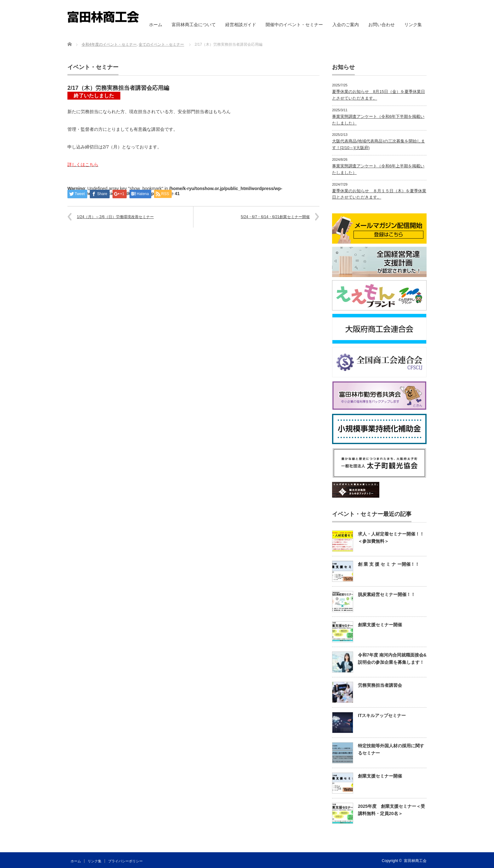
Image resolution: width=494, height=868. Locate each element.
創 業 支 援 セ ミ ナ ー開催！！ (389, 564)
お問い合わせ (382, 25)
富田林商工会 (415, 861)
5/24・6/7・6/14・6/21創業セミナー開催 (275, 217)
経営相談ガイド (241, 25)
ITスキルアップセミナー (382, 715)
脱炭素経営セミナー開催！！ (387, 594)
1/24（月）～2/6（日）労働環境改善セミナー (115, 217)
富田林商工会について (194, 25)
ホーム (156, 25)
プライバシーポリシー (125, 861)
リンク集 (413, 25)
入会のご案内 (346, 25)
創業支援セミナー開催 (380, 625)
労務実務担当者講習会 (380, 685)
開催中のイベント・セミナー (294, 25)
